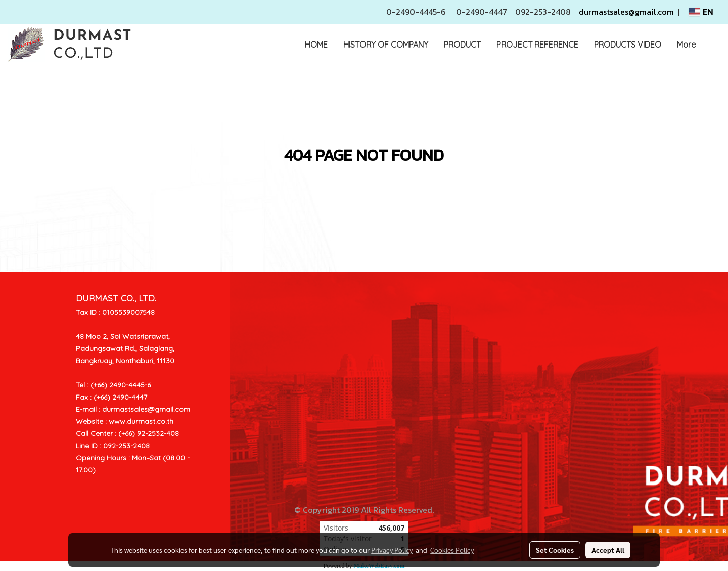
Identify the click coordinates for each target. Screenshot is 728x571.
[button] (712, 45)
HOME (316, 45)
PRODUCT (462, 45)
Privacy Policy (392, 550)
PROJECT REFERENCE (537, 45)
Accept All (608, 550)
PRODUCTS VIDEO (628, 45)
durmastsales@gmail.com (626, 12)
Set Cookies (555, 550)
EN (701, 12)
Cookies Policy (452, 550)
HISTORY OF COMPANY (386, 45)
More (686, 45)
